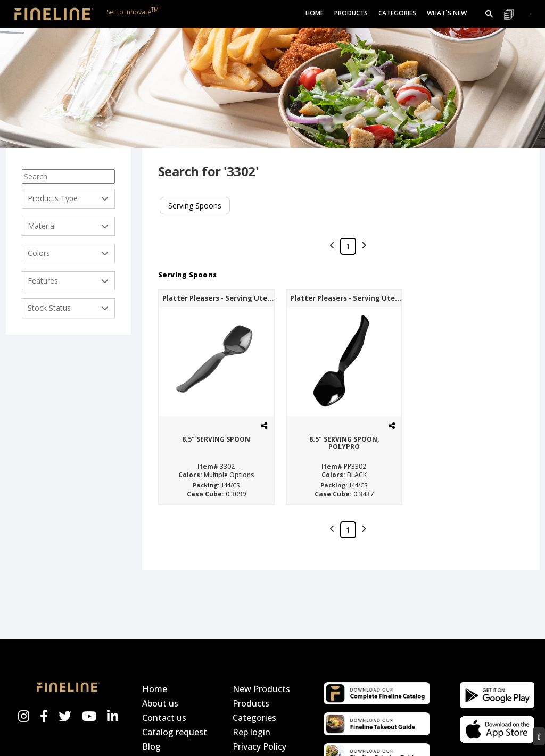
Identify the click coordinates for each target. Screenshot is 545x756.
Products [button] (351, 13)
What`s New (447, 13)
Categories (254, 718)
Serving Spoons (195, 206)
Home (315, 13)
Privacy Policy (259, 746)
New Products (261, 689)
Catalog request (175, 732)
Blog (151, 746)
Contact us (164, 718)
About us (160, 703)
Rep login (251, 732)
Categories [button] (397, 13)
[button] (489, 14)
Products (251, 703)
